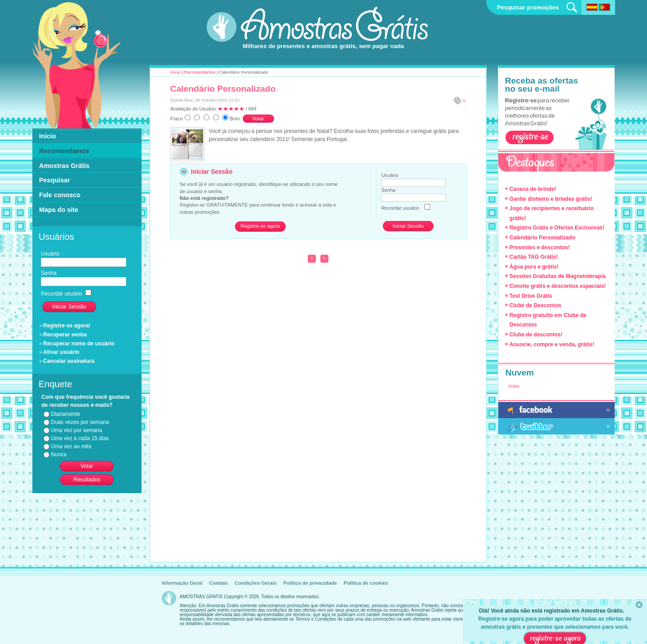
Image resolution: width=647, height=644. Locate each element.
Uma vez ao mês (71, 446)
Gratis (514, 386)
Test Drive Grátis (531, 296)
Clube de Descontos (535, 305)
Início (175, 72)
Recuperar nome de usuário (79, 344)
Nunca (59, 454)
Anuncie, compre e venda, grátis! (552, 344)
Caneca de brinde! (533, 189)
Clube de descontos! (536, 335)
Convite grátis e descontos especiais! (558, 286)
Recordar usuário (400, 208)
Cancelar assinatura (69, 361)
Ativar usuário (61, 352)
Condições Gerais (256, 583)
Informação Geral (182, 583)
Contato (218, 583)
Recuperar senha (65, 335)
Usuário (390, 175)
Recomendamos (200, 72)
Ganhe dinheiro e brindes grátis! (551, 199)
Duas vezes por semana (80, 422)
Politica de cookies (366, 583)
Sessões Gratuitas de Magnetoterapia (558, 276)
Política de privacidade (310, 583)
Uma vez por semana (76, 430)
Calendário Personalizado (223, 89)
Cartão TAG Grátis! (534, 257)
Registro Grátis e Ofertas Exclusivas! (557, 228)
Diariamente (65, 414)
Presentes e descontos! (540, 247)
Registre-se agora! (67, 326)
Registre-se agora (260, 226)
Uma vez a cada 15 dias (80, 438)
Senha (388, 190)
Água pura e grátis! (534, 267)
